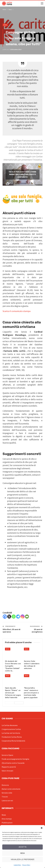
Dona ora (5, 785)
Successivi (19, 703)
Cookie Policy (17, 865)
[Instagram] (22, 617)
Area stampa (7, 819)
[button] (42, 828)
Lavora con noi (7, 801)
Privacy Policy (26, 865)
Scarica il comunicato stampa (17, 311)
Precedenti (10, 703)
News (5, 25)
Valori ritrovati (7, 771)
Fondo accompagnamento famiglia (15, 759)
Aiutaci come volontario (11, 789)
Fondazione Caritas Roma (12, 737)
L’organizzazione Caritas (11, 729)
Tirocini (5, 797)
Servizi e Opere (7, 755)
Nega (22, 853)
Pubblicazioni (7, 823)
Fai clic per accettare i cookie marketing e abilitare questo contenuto (23, 174)
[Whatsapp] (14, 617)
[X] (9, 617)
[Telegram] (18, 617)
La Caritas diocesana (10, 725)
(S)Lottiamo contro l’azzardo (13, 763)
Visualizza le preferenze (23, 859)
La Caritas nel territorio (11, 733)
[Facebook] (5, 617)
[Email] (27, 617)
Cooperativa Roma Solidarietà (13, 741)
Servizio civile (7, 793)
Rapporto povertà (9, 767)
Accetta (23, 847)
